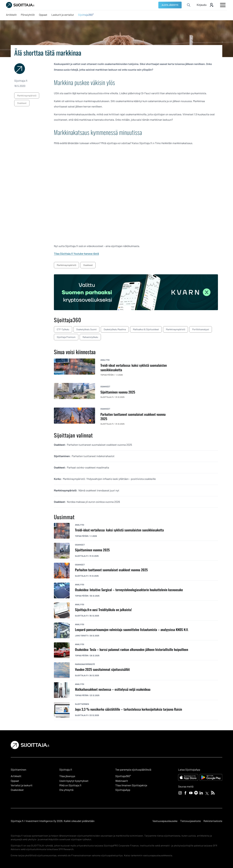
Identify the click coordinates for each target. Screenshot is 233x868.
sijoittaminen (82, 704)
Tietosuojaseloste (190, 821)
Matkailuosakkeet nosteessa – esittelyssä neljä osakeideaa (113, 689)
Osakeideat (17, 790)
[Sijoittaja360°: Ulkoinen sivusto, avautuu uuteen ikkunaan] (86, 15)
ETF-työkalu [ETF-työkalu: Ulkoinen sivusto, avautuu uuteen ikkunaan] (63, 329)
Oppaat (15, 781)
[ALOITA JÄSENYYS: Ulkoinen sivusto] (170, 5)
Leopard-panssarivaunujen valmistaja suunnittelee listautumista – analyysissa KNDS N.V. (132, 630)
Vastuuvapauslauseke (165, 821)
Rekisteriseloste (213, 821)
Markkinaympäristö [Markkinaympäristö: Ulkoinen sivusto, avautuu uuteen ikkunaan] (176, 329)
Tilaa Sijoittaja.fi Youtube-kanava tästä (76, 254)
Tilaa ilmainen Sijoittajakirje (131, 785)
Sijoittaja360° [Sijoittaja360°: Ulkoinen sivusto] (123, 776)
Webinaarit (122, 781)
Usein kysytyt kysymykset (74, 781)
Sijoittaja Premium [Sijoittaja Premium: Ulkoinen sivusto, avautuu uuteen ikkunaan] (66, 337)
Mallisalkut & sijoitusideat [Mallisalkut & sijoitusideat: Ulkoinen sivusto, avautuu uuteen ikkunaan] (146, 329)
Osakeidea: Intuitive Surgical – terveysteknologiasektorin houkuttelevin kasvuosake (129, 590)
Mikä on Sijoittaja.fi (70, 785)
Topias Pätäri (82, 536)
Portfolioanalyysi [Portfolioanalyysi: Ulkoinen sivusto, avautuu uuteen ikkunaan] (201, 329)
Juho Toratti (82, 636)
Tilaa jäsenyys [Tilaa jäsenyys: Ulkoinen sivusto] (67, 776)
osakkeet (22, 103)
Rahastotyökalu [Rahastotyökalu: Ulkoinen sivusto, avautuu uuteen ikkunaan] (90, 337)
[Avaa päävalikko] (223, 5)
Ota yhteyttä (66, 790)
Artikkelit (16, 776)
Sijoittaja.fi (81, 556)
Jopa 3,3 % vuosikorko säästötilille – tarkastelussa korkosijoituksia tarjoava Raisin (129, 709)
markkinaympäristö (27, 95)
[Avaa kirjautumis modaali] (205, 5)
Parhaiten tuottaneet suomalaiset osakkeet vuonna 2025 (111, 570)
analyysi (105, 360)
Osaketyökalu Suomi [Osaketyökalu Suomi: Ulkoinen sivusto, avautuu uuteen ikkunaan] (87, 329)
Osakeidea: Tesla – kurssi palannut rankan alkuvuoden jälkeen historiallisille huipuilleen (132, 649)
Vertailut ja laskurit (22, 785)
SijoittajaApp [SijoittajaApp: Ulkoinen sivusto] (123, 790)
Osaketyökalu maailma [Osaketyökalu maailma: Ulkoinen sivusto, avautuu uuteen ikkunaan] (115, 329)
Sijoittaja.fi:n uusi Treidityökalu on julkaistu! (103, 610)
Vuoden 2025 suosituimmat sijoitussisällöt (102, 669)
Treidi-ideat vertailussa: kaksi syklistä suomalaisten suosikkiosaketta (119, 530)
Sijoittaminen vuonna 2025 (92, 550)
